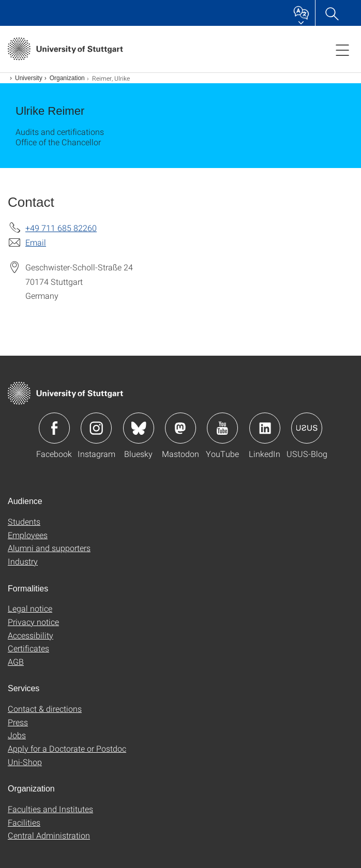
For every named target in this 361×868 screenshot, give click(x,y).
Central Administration (49, 835)
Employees (28, 535)
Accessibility (31, 635)
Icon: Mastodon (180, 428)
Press (18, 722)
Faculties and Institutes (50, 809)
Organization (67, 78)
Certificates (28, 648)
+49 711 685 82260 (61, 228)
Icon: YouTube (222, 428)
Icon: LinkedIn (265, 428)
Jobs (17, 735)
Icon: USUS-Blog (307, 428)
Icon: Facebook (54, 428)
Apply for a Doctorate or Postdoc (67, 748)
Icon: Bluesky (139, 428)
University (29, 78)
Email (36, 242)
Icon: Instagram (96, 428)
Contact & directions (45, 709)
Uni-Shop (25, 762)
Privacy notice (33, 622)
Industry (23, 561)
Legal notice (30, 608)
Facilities (24, 822)
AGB (16, 661)
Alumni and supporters (49, 548)
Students (24, 521)
